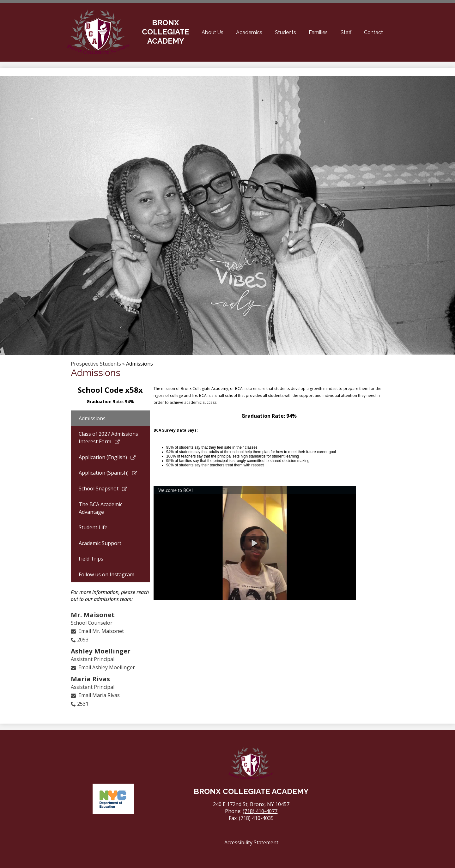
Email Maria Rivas (99, 695)
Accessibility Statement (251, 842)
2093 (83, 640)
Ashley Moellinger (101, 651)
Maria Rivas (90, 679)
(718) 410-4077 (260, 811)
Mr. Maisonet (93, 615)
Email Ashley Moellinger (107, 667)
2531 (83, 704)
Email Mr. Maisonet (101, 631)
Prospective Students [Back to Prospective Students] (96, 364)
